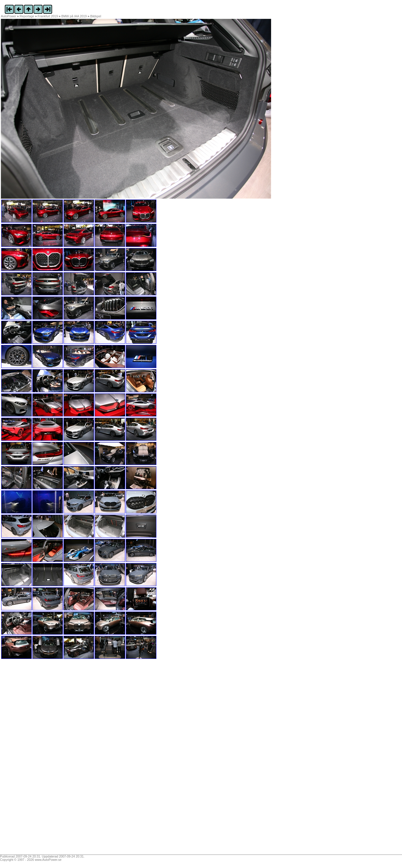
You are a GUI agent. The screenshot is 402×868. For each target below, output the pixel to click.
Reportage (27, 16)
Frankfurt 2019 (48, 16)
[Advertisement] (38, 759)
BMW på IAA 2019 (74, 16)
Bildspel (96, 16)
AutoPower (9, 16)
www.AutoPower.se (48, 860)
